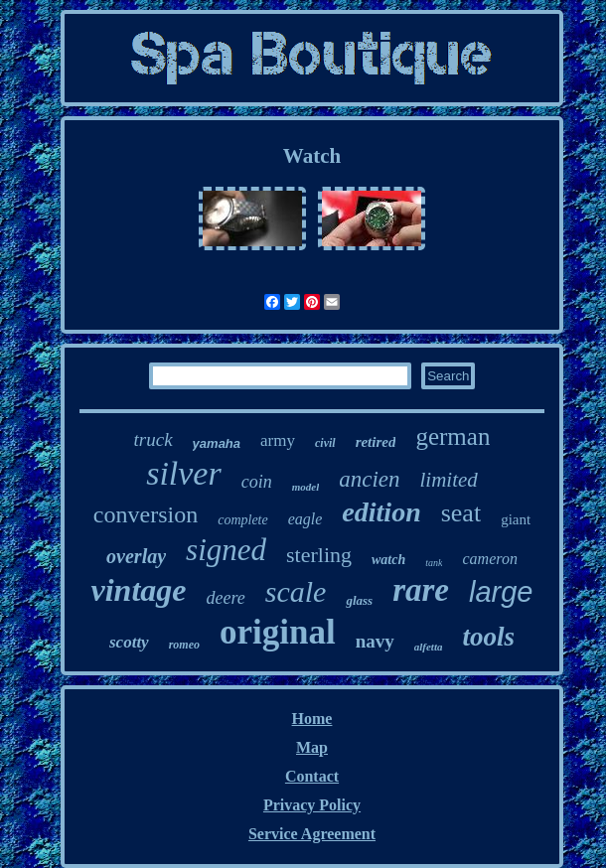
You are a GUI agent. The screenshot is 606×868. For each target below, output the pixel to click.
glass (359, 600)
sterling (319, 555)
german (453, 436)
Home (312, 719)
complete (243, 520)
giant (516, 519)
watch (388, 560)
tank (434, 563)
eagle (305, 519)
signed (226, 550)
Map (312, 747)
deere (225, 598)
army (278, 440)
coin (257, 482)
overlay (136, 556)
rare (421, 590)
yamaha (217, 443)
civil (325, 443)
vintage (138, 590)
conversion (146, 514)
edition (381, 512)
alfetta (429, 647)
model (306, 487)
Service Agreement (312, 834)
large (501, 592)
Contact (312, 776)
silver (184, 473)
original (278, 632)
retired (376, 442)
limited (449, 480)
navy (375, 641)
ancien (369, 479)
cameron (489, 559)
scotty (129, 642)
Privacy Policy (312, 805)
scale (296, 591)
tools (488, 637)
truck (153, 439)
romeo (184, 645)
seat (461, 513)
